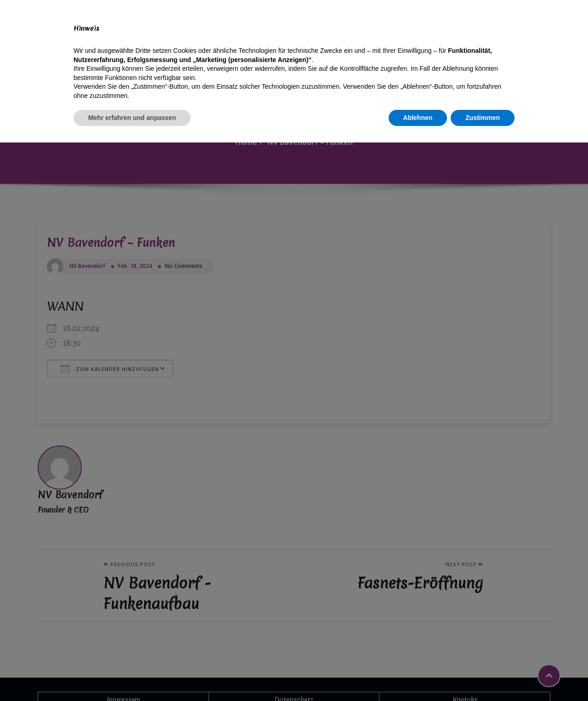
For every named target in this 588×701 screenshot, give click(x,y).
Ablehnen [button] (418, 676)
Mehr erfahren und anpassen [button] (132, 676)
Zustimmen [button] (483, 676)
